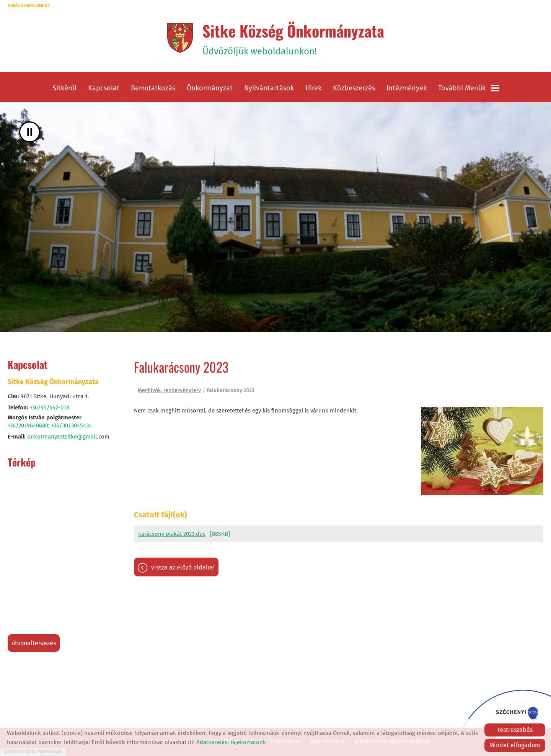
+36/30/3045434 (72, 425)
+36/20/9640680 (28, 425)
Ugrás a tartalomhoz (29, 6)
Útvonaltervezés (34, 643)
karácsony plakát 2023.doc (172, 534)
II (30, 132)
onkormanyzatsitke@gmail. (63, 437)
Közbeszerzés (354, 88)
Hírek (313, 88)
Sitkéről (64, 88)
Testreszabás (515, 730)
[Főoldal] (180, 38)
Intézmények (407, 88)
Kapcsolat (104, 88)
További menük (469, 88)
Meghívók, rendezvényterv (169, 390)
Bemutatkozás (153, 88)
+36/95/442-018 (50, 407)
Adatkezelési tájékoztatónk (231, 742)
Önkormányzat (210, 88)
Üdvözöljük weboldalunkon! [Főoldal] (293, 38)
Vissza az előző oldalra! (183, 567)
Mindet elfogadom (515, 745)
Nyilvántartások (269, 88)
